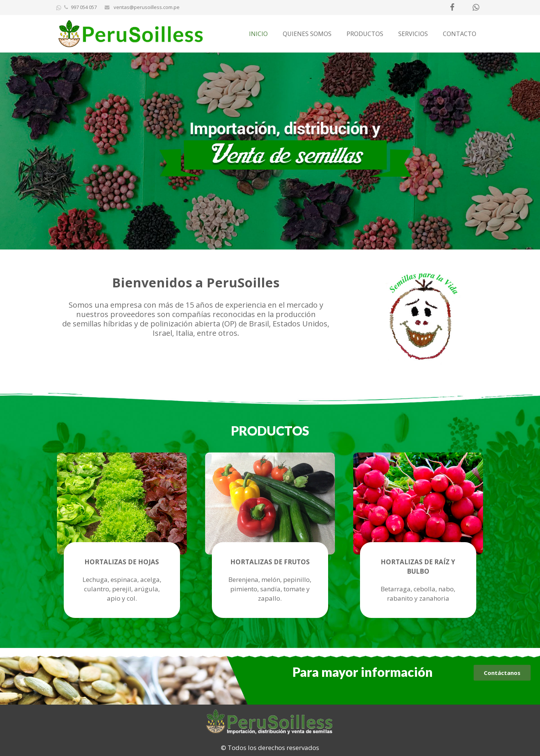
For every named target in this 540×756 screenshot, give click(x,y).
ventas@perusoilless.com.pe (146, 7)
